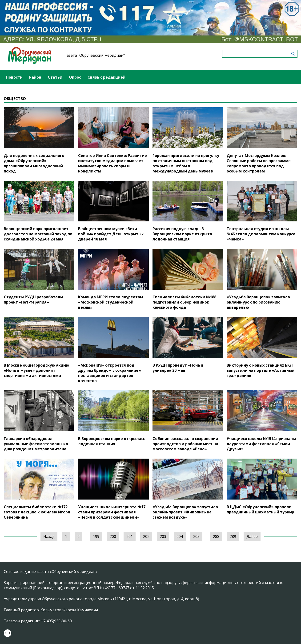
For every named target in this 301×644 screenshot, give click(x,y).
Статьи (55, 77)
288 (216, 536)
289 (233, 536)
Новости (14, 77)
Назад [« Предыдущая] (49, 536)
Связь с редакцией (106, 77)
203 (163, 536)
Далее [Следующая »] (252, 536)
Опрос (75, 77)
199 (96, 536)
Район (35, 77)
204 (180, 536)
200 (113, 536)
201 (130, 536)
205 (196, 536)
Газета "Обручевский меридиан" (95, 55)
